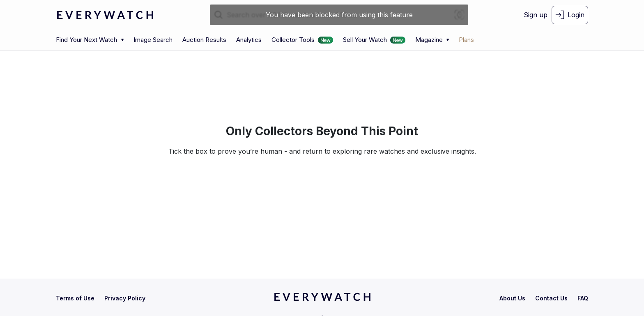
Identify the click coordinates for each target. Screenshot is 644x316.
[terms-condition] (75, 298)
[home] (322, 300)
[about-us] (512, 298)
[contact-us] (551, 298)
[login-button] (570, 15)
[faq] (583, 298)
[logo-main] (105, 15)
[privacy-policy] (125, 298)
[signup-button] (536, 15)
